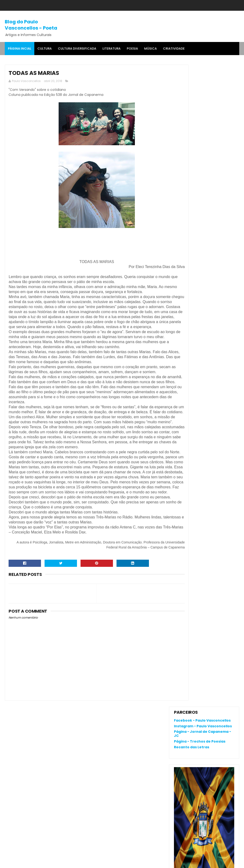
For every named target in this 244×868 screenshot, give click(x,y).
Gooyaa (78, 862)
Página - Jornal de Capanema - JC (203, 92)
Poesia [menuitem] (132, 49)
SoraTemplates (34, 862)
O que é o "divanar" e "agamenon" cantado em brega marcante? (216, 276)
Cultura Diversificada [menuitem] (77, 49)
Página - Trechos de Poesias (200, 99)
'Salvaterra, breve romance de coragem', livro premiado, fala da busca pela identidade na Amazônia (203, 311)
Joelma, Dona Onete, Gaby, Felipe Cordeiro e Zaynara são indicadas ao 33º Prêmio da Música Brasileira (204, 336)
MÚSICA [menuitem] (150, 49)
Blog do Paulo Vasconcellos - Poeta (31, 24)
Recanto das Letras (192, 105)
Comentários (190, 407)
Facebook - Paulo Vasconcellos (202, 78)
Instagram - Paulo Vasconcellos (203, 84)
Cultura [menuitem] (45, 49)
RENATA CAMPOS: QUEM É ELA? (199, 293)
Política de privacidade (193, 694)
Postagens (187, 399)
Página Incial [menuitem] (20, 49)
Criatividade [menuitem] (174, 49)
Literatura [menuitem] (112, 49)
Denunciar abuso (191, 366)
